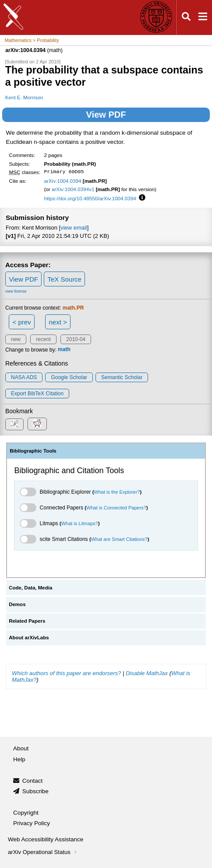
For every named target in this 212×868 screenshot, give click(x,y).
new (16, 339)
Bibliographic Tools (33, 451)
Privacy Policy (32, 823)
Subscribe (35, 791)
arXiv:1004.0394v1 (73, 189)
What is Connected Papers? (116, 508)
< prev (22, 322)
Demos (17, 604)
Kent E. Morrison (24, 97)
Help (19, 759)
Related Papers (27, 621)
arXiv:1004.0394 (62, 181)
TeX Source (64, 279)
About (21, 748)
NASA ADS (24, 377)
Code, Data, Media (30, 588)
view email (74, 228)
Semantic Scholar (122, 377)
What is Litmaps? (80, 523)
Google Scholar (69, 377)
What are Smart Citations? (119, 539)
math (64, 350)
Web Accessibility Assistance (46, 839)
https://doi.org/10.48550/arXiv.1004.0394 (90, 198)
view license (16, 291)
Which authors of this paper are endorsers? (66, 673)
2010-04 (76, 339)
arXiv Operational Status (43, 852)
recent (43, 339)
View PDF (106, 115)
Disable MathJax (147, 673)
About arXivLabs (29, 638)
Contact (33, 781)
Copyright (26, 813)
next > (58, 322)
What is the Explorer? (117, 492)
